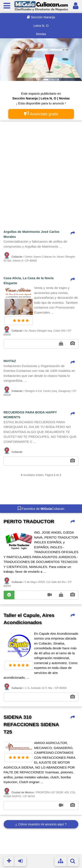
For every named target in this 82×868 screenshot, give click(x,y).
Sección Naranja (41, 17)
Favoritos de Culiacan (41, 508)
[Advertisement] (41, 166)
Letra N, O (41, 26)
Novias (41, 34)
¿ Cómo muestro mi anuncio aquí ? (41, 824)
